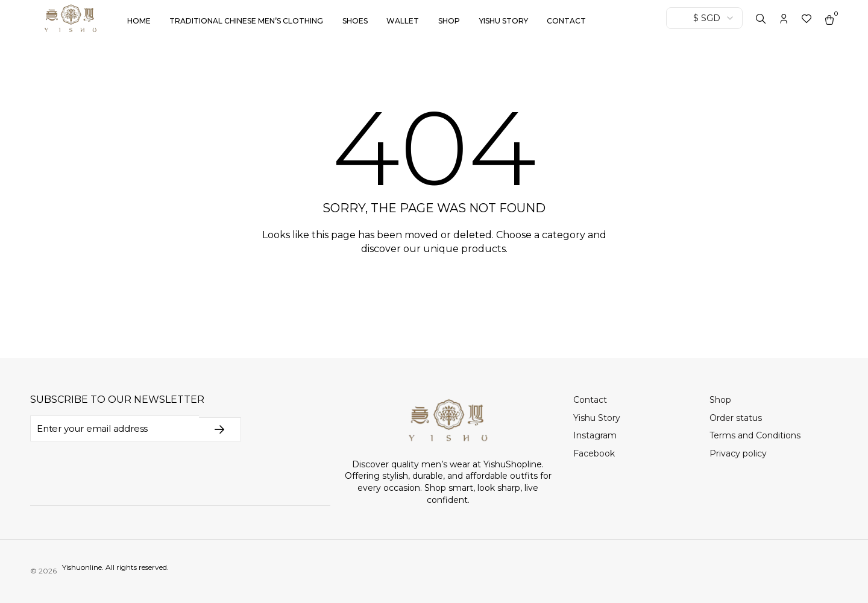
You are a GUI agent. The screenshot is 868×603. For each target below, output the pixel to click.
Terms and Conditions (755, 435)
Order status (736, 418)
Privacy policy (738, 453)
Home (139, 21)
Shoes (355, 21)
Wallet (403, 21)
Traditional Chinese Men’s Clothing (246, 21)
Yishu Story (504, 21)
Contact (566, 21)
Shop (449, 21)
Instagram (595, 435)
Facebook (594, 453)
